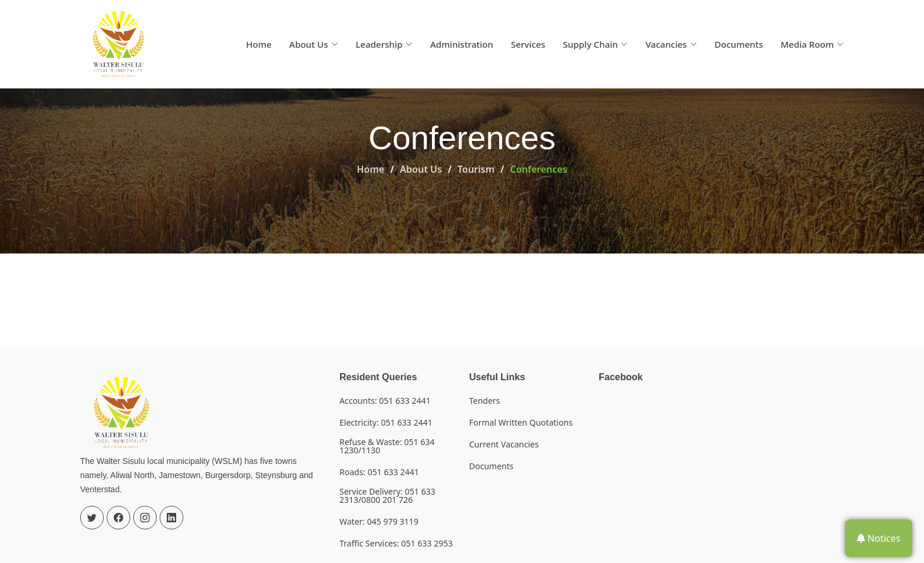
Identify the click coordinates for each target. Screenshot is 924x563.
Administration (462, 44)
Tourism (476, 169)
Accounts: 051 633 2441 (385, 401)
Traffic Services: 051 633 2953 (396, 544)
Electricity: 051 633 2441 (386, 423)
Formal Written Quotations (521, 423)
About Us (421, 169)
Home (259, 44)
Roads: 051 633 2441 (379, 472)
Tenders (484, 401)
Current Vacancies (504, 445)
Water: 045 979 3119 (379, 522)
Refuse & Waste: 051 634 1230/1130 (387, 446)
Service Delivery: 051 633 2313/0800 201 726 (387, 496)
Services (528, 44)
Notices (879, 538)
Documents (739, 44)
